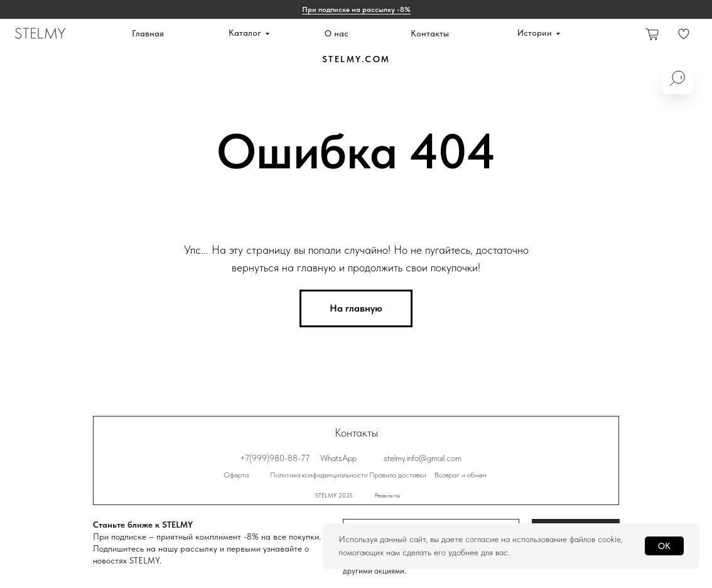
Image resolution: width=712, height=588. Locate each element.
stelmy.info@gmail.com (423, 458)
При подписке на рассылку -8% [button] (356, 9)
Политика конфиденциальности (319, 475)
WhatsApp (338, 458)
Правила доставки (398, 475)
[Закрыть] (692, 10)
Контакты (430, 34)
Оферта (236, 475)
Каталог (245, 33)
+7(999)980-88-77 (275, 458)
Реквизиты (387, 495)
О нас (337, 34)
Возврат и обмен (461, 475)
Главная (148, 34)
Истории (535, 33)
